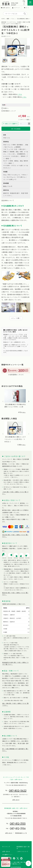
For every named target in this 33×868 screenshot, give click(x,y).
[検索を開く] (24, 1)
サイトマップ (6, 847)
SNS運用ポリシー (7, 855)
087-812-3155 (18, 824)
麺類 (8, 19)
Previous (4, 47)
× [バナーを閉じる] (9, 858)
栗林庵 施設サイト (20, 833)
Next (28, 47)
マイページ (17, 8)
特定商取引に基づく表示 (23, 847)
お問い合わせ (6, 8)
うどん (13, 19)
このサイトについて (22, 851)
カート (27, 8)
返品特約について (8, 200)
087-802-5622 (18, 791)
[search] (25, 14)
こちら (20, 94)
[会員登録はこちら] (6, 862)
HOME (3, 19)
